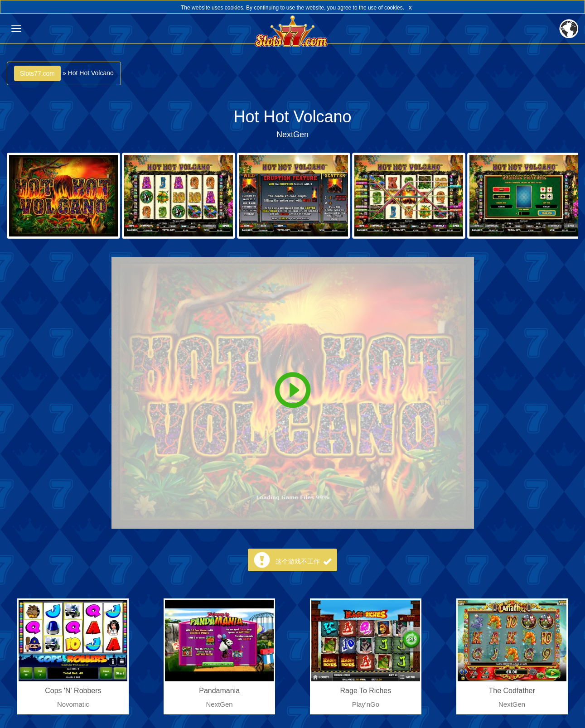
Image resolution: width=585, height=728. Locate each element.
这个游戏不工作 (304, 561)
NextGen (292, 135)
